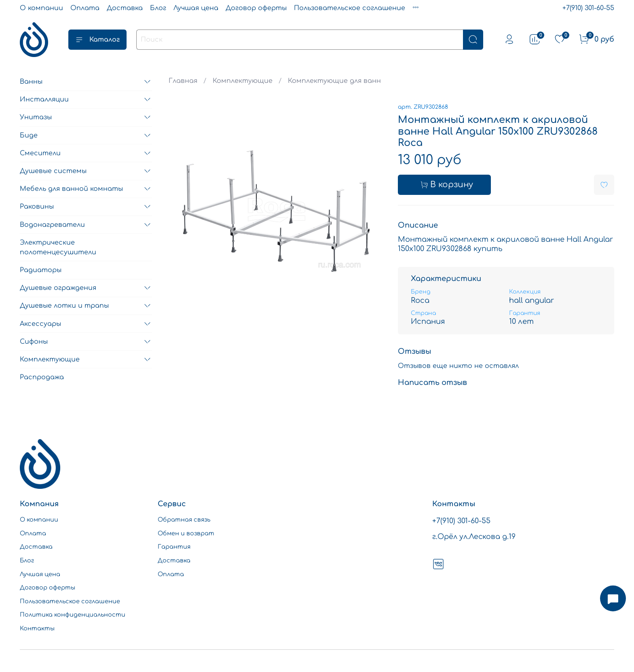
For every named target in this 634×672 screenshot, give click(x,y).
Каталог (97, 40)
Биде (29, 135)
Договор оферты (256, 8)
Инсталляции (44, 99)
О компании (41, 8)
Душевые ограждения (58, 288)
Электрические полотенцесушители (58, 247)
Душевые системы (53, 171)
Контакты (37, 628)
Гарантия (174, 547)
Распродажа (42, 377)
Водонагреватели (52, 225)
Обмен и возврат (186, 533)
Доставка (125, 8)
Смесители (40, 153)
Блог (158, 8)
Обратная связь (184, 520)
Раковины (37, 207)
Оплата (85, 8)
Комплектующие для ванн (334, 81)
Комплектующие (243, 81)
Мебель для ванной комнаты (71, 189)
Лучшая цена (196, 8)
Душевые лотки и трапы (64, 306)
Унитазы (36, 117)
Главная (183, 81)
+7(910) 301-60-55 (588, 8)
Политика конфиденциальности (73, 615)
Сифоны (34, 342)
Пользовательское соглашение (350, 8)
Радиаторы (41, 270)
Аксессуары (40, 324)
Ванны (31, 82)
